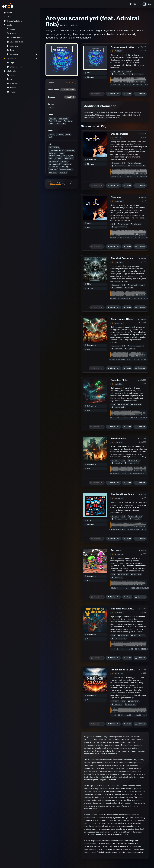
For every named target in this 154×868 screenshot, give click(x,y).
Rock (51, 108)
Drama (59, 121)
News (7, 17)
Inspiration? (13, 54)
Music (8, 25)
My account (10, 59)
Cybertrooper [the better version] (129, 319)
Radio (11, 50)
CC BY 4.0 (70, 83)
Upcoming (12, 46)
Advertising (68, 121)
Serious (51, 134)
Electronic (115, 285)
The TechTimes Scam (122, 494)
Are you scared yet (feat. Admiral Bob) (131, 47)
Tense (68, 134)
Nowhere (116, 197)
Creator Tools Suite (13, 21)
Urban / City (60, 124)
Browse (11, 34)
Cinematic (52, 118)
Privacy (11, 92)
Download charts (15, 42)
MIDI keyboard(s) (56, 184)
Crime (51, 124)
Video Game (63, 118)
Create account (14, 67)
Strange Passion (120, 134)
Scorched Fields (120, 380)
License (11, 75)
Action (51, 121)
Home (8, 13)
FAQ (10, 79)
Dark (51, 137)
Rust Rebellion (119, 438)
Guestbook (13, 83)
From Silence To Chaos (123, 670)
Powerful (60, 134)
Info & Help (10, 71)
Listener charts (14, 38)
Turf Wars (116, 550)
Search (11, 29)
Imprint (11, 88)
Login (10, 63)
